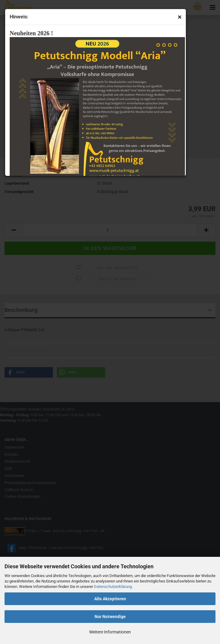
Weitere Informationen (110, 632)
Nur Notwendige (110, 617)
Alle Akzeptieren (110, 599)
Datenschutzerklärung (113, 587)
